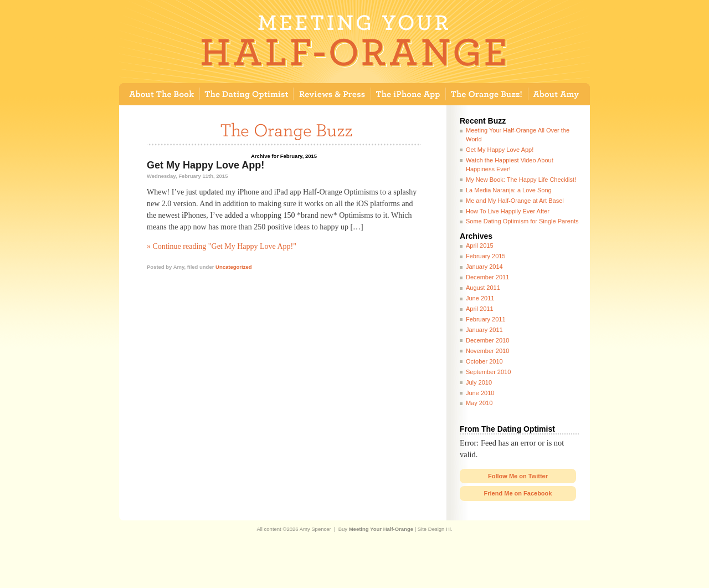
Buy (376, 529)
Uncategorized (233, 267)
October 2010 (484, 361)
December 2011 (487, 277)
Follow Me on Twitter (518, 476)
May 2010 (479, 403)
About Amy (559, 94)
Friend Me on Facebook (518, 493)
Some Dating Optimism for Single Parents (522, 221)
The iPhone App (409, 94)
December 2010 (487, 340)
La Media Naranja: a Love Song (509, 190)
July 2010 (479, 382)
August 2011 (483, 288)
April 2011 (480, 309)
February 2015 (486, 256)
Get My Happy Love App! (205, 165)
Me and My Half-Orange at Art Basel (515, 201)
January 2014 (484, 267)
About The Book (160, 94)
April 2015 (480, 246)
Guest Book (487, 94)
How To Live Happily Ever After (508, 211)
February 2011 (486, 319)
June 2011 (480, 298)
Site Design (431, 529)
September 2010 (488, 372)
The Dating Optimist (247, 94)
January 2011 (484, 330)
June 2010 (480, 393)
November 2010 (487, 351)
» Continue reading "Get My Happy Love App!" (222, 246)
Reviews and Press (332, 94)
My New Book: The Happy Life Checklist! (521, 180)
